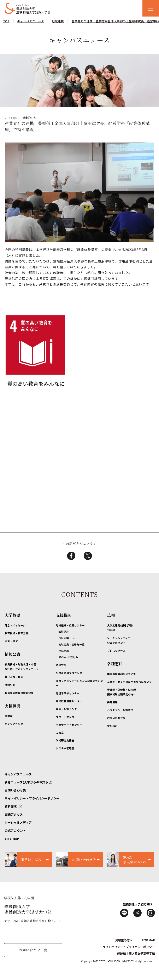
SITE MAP (12, 839)
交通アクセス (14, 814)
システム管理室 (65, 748)
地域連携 (58, 21)
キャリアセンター (15, 724)
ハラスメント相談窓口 (120, 710)
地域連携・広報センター (70, 625)
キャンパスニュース (31, 21)
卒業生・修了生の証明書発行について (129, 682)
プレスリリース (116, 650)
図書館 (9, 716)
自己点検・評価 (14, 677)
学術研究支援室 (65, 740)
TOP (6, 21)
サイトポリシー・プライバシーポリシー (32, 798)
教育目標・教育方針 (17, 633)
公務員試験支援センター (70, 673)
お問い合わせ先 (116, 718)
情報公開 (10, 685)
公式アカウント (15, 830)
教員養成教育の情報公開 (19, 693)
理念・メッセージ (15, 625)
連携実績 (64, 651)
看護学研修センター (68, 693)
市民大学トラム (67, 638)
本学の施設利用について (122, 674)
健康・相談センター (68, 709)
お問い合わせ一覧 (33, 950)
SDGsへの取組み (68, 657)
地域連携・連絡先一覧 (71, 644)
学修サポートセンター (69, 725)
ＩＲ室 (60, 732)
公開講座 (64, 631)
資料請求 (113, 726)
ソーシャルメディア (18, 822)
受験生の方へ (124, 940)
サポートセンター (66, 717)
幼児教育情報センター (69, 701)
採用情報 (113, 702)
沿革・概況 (11, 641)
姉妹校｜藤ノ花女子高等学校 (136, 953)
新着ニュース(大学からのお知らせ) (29, 782)
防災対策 (61, 665)
